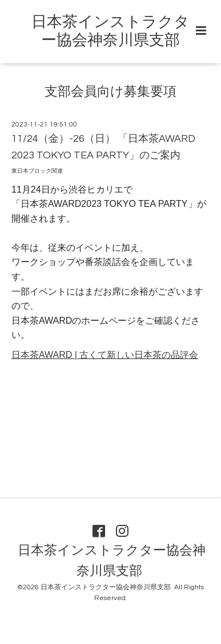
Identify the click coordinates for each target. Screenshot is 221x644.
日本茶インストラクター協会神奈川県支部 (112, 561)
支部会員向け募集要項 (111, 92)
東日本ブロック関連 (37, 171)
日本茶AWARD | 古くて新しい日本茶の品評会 (105, 355)
